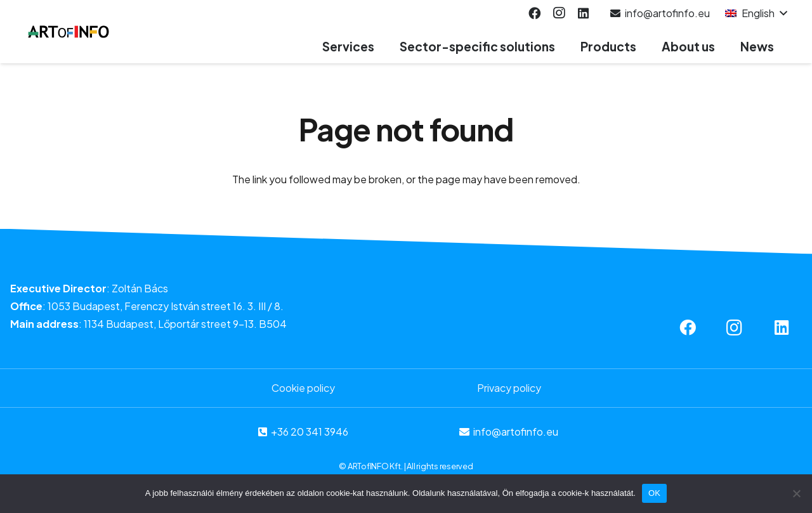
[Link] (69, 32)
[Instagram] (559, 13)
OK (654, 493)
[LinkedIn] (583, 13)
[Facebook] (534, 13)
